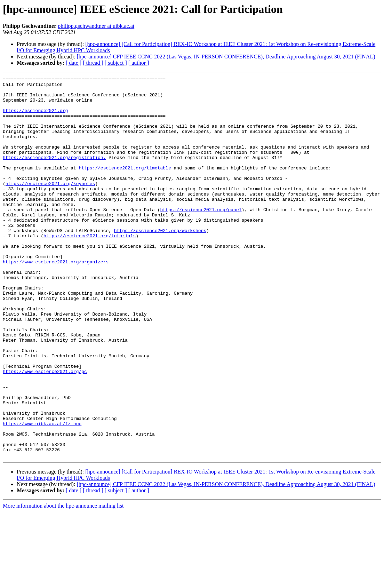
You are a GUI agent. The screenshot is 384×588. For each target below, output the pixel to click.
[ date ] (74, 63)
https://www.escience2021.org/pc (45, 431)
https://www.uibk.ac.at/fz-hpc (42, 493)
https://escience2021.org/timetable (125, 186)
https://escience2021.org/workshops (160, 262)
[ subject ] (116, 63)
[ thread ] (93, 63)
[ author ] (139, 63)
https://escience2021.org (35, 118)
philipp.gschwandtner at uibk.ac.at (96, 26)
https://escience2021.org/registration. (54, 174)
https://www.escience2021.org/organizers (56, 299)
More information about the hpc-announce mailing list (63, 582)
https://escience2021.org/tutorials (90, 268)
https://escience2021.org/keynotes (50, 205)
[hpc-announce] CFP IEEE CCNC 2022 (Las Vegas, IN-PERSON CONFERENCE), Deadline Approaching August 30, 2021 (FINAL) (226, 57)
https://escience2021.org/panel (201, 237)
